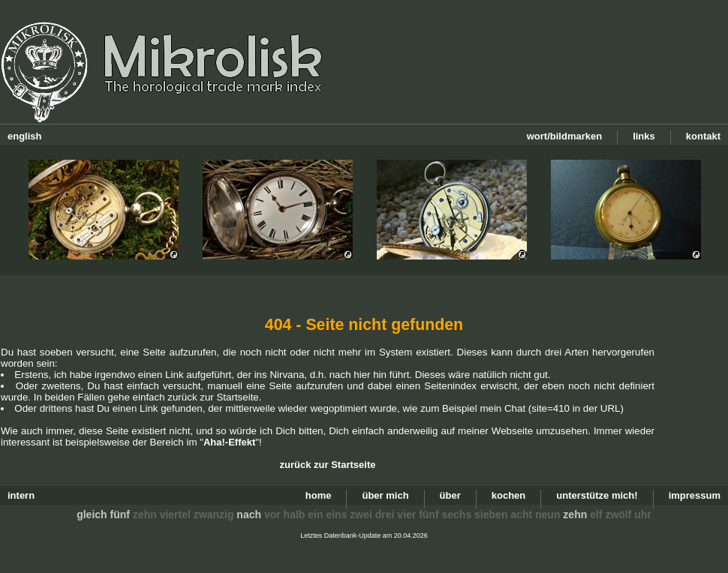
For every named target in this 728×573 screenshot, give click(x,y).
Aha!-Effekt (229, 442)
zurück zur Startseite (328, 465)
